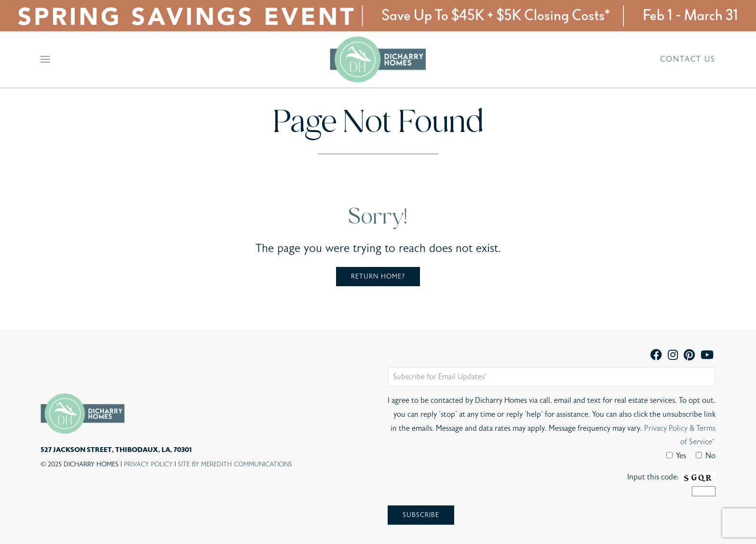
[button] (45, 59)
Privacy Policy (148, 464)
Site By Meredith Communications (235, 464)
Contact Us (688, 59)
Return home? (378, 277)
